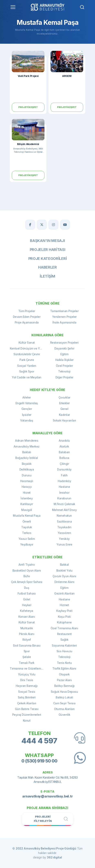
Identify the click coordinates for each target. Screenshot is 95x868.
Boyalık (27, 464)
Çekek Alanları (27, 703)
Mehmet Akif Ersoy (64, 510)
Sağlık (64, 640)
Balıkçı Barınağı (64, 686)
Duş (27, 588)
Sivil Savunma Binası (27, 645)
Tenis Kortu (64, 663)
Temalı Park (27, 663)
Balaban (64, 452)
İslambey (27, 498)
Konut (27, 720)
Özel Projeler (64, 366)
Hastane (64, 487)
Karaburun (64, 498)
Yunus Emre (64, 544)
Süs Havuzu (64, 651)
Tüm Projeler (27, 311)
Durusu (27, 475)
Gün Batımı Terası (27, 709)
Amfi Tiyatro (27, 565)
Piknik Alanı (27, 634)
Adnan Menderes (27, 441)
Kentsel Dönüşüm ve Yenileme (29, 348)
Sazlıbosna (64, 521)
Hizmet (64, 605)
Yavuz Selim (27, 539)
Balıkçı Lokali (64, 697)
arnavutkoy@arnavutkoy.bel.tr (47, 796)
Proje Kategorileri (48, 259)
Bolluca (64, 458)
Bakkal (64, 565)
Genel (64, 409)
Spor (27, 651)
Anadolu (64, 441)
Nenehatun (64, 516)
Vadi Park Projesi (28, 76)
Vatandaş (27, 420)
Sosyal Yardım (27, 366)
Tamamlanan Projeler (64, 311)
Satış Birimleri (27, 697)
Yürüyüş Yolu (27, 674)
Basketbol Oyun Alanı (27, 570)
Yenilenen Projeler (64, 317)
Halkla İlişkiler (64, 360)
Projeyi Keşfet (28, 107)
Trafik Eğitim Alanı (64, 668)
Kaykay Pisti (64, 611)
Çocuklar (64, 397)
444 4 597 (39, 741)
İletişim (47, 276)
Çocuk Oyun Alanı (64, 576)
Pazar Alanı (64, 680)
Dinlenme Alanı (64, 582)
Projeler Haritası (48, 250)
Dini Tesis (27, 680)
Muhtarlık (27, 628)
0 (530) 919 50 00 (39, 761)
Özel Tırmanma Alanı (64, 628)
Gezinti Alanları (64, 593)
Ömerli (27, 521)
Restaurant (64, 634)
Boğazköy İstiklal (27, 458)
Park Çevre (27, 360)
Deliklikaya (27, 469)
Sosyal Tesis (27, 692)
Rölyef (27, 640)
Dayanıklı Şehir (64, 348)
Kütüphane (64, 622)
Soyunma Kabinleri (64, 645)
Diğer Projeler (64, 377)
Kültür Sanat (27, 343)
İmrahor (64, 493)
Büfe (27, 576)
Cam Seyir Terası (64, 703)
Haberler (47, 267)
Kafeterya (27, 611)
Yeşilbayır (27, 544)
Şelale (27, 657)
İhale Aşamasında (64, 322)
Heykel (27, 605)
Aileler (27, 397)
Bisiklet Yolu (64, 570)
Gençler (27, 409)
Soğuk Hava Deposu (64, 692)
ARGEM (67, 76)
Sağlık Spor (27, 371)
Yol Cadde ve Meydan (27, 377)
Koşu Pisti (64, 617)
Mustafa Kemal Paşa (27, 516)
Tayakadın (64, 527)
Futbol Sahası (27, 593)
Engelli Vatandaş (27, 403)
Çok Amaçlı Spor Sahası (27, 582)
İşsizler (27, 415)
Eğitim (64, 354)
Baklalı (27, 452)
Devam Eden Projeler (27, 317)
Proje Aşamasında (27, 322)
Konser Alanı (27, 617)
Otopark (64, 674)
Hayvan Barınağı (27, 686)
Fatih (64, 475)
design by (47, 857)
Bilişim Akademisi (28, 144)
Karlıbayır (27, 504)
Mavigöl (27, 510)
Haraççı (27, 487)
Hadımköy (64, 481)
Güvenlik (64, 715)
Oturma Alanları (64, 709)
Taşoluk (27, 527)
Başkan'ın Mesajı (47, 241)
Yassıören (64, 533)
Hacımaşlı (27, 481)
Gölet (27, 599)
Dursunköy (64, 469)
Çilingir (64, 464)
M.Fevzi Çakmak (64, 504)
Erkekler (64, 403)
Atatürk (64, 446)
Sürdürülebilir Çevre (27, 354)
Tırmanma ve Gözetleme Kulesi (29, 668)
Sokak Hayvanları (64, 420)
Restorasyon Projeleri (64, 343)
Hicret (27, 493)
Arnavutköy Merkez (27, 446)
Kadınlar (64, 415)
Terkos (27, 533)
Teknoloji (64, 371)
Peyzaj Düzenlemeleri (27, 715)
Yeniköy (64, 539)
